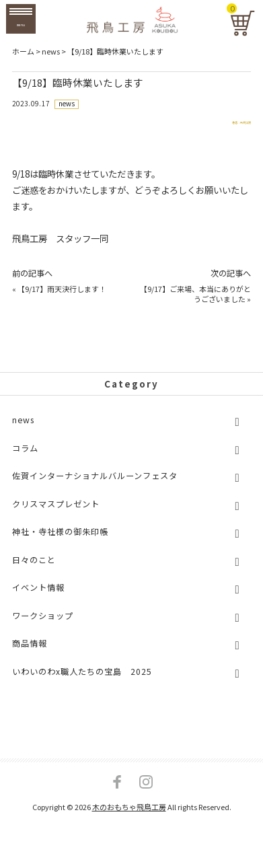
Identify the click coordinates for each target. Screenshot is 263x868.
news (67, 104)
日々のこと (34, 571)
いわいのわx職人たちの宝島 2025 (82, 682)
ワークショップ (43, 626)
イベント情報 (38, 599)
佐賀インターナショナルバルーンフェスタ (95, 486)
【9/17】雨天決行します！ (62, 299)
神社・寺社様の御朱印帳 (60, 542)
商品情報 (30, 655)
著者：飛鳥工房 (220, 129)
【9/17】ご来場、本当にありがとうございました (195, 304)
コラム (25, 459)
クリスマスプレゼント (56, 515)
